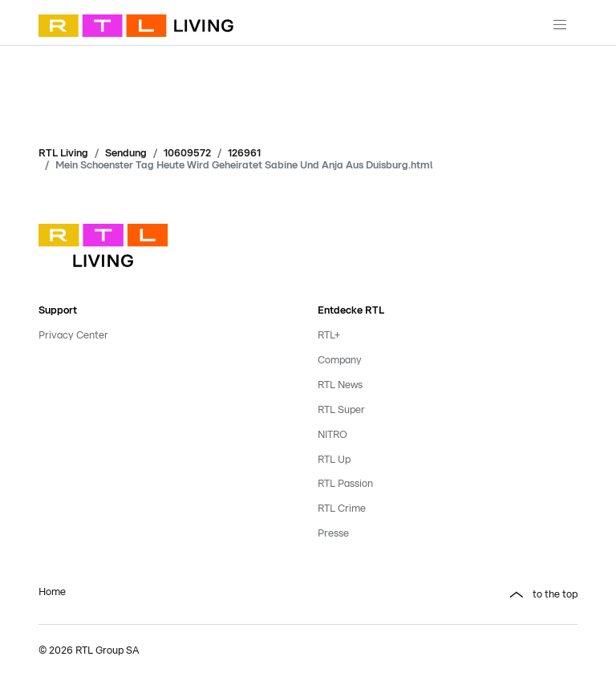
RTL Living (63, 154)
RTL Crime (342, 509)
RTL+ (329, 336)
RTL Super (341, 410)
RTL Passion (345, 484)
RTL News (340, 385)
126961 (244, 154)
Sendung (126, 154)
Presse (333, 534)
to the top (555, 595)
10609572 (187, 154)
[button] (448, 595)
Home (52, 592)
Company (340, 361)
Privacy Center (73, 336)
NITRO (332, 435)
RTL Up (334, 460)
